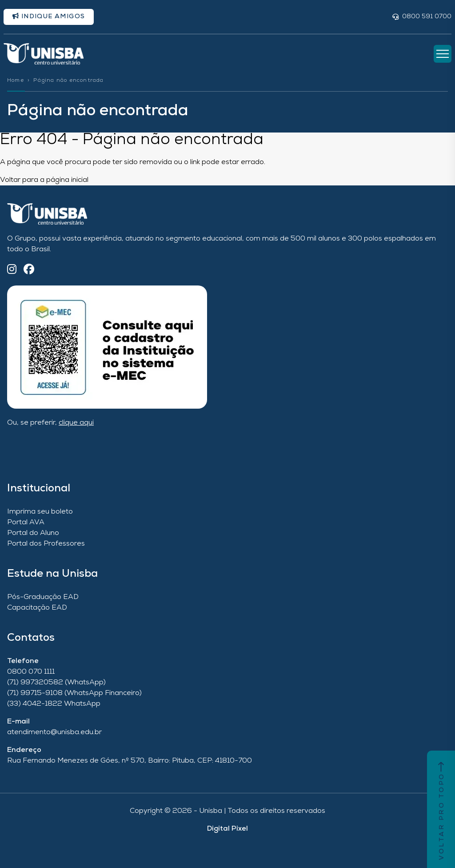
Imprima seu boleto (40, 512)
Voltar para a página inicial (44, 180)
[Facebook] (29, 270)
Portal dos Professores (46, 544)
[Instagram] (12, 270)
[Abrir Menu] (443, 54)
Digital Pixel (227, 829)
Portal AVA (26, 522)
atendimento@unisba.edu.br (54, 732)
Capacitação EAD (37, 608)
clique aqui (76, 423)
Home (16, 80)
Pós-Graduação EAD (43, 597)
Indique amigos (49, 16)
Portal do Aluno (33, 533)
